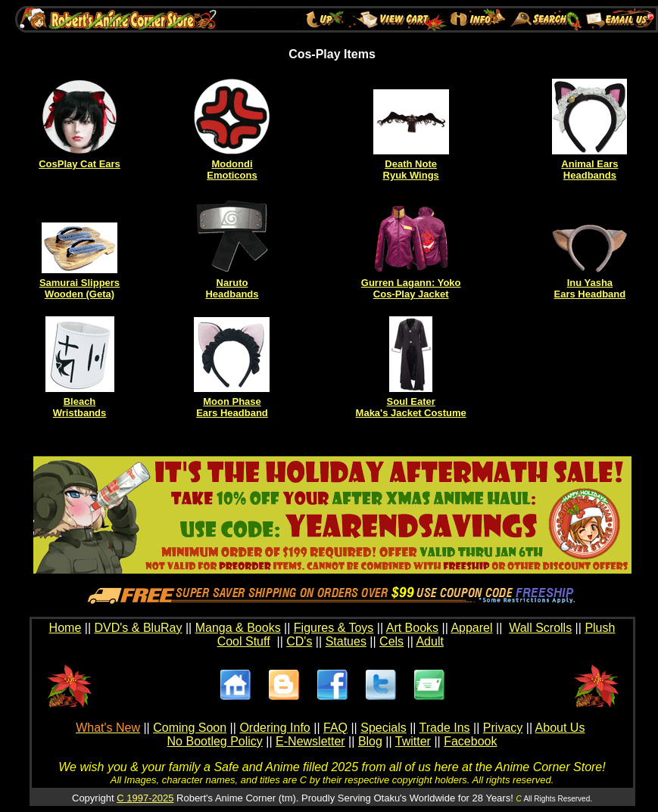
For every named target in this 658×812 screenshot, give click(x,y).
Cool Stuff (244, 641)
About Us (560, 728)
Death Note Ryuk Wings (411, 170)
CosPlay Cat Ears (80, 164)
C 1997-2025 (145, 798)
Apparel (471, 628)
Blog (370, 741)
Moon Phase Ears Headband (232, 407)
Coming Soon (190, 728)
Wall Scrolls (540, 628)
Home (65, 628)
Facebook (470, 741)
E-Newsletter (310, 741)
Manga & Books (238, 628)
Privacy (503, 728)
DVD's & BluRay (139, 628)
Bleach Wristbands (80, 407)
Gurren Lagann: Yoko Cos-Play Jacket (411, 288)
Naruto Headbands (232, 288)
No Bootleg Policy (215, 741)
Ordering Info (274, 728)
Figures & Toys (334, 628)
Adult (429, 641)
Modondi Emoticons (232, 170)
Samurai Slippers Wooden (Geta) (80, 288)
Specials (383, 728)
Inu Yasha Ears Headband (590, 288)
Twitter (413, 741)
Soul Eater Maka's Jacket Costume (411, 407)
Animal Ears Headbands (589, 170)
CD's (299, 641)
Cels (391, 641)
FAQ (335, 728)
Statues (346, 641)
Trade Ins (445, 728)
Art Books (412, 628)
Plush (600, 628)
